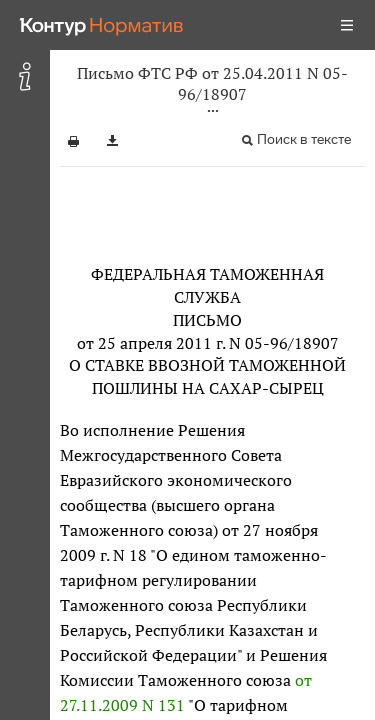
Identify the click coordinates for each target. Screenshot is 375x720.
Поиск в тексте (304, 139)
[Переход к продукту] (102, 25)
